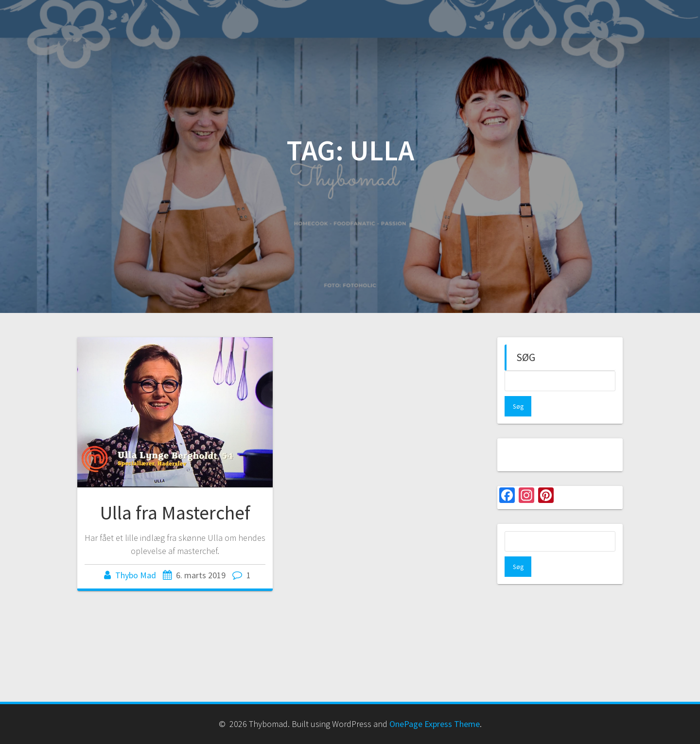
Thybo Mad (136, 575)
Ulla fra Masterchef (175, 513)
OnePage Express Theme (435, 724)
